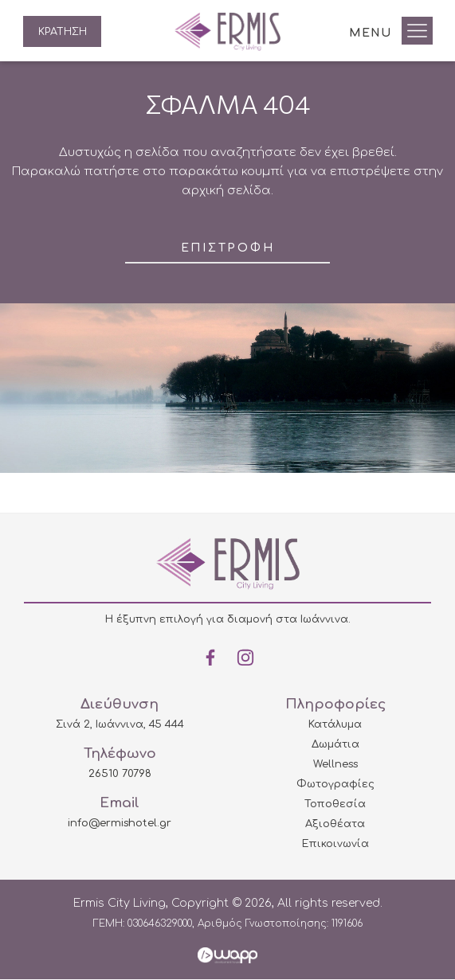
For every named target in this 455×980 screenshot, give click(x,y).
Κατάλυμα (335, 725)
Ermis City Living (227, 32)
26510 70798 (120, 775)
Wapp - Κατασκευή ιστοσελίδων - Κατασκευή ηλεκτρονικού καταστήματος (227, 956)
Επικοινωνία (335, 845)
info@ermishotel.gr (120, 824)
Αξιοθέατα (335, 825)
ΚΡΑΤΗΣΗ (64, 32)
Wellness (335, 765)
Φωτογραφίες (335, 785)
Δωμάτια (335, 745)
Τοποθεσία (335, 805)
